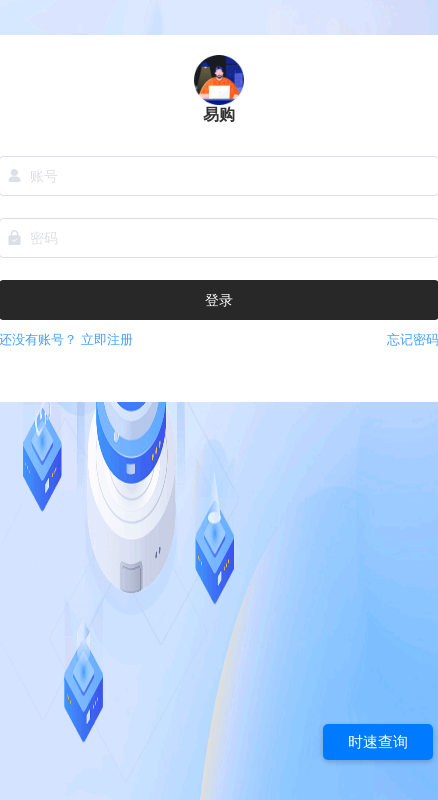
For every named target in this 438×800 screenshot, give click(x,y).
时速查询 (378, 741)
